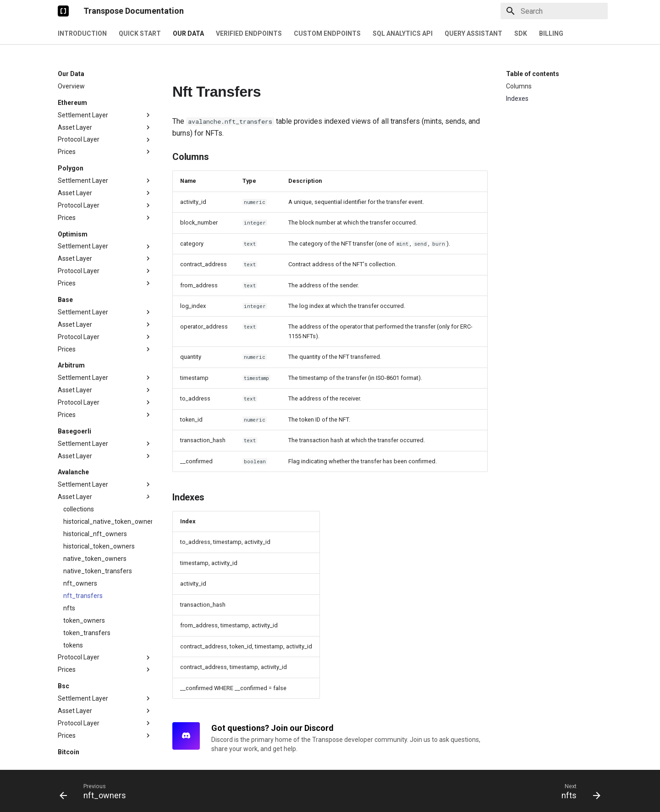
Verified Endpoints (249, 33)
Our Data (188, 33)
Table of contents (533, 74)
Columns (519, 86)
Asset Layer (105, 89)
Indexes (517, 99)
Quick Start (140, 33)
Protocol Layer (105, 102)
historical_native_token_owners (108, 483)
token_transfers (87, 595)
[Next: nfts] (578, 791)
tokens (73, 607)
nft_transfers (83, 558)
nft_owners (80, 545)
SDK (521, 33)
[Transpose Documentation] (63, 11)
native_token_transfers (98, 533)
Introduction (82, 33)
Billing (551, 33)
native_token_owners (95, 521)
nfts (69, 570)
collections (79, 471)
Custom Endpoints (327, 33)
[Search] (554, 11)
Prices (105, 114)
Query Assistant (473, 33)
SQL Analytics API (403, 33)
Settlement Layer (105, 77)
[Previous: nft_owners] (96, 791)
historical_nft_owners (95, 496)
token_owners (84, 582)
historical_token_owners (99, 508)
